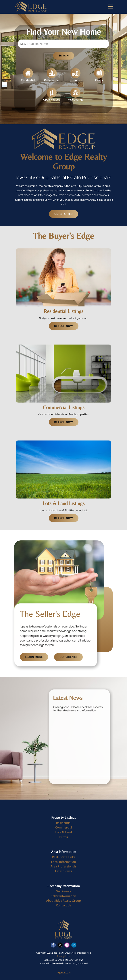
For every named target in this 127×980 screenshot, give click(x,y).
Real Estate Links (64, 857)
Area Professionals (64, 866)
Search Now (64, 326)
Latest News (64, 871)
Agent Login (64, 972)
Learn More (49, 657)
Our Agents (83, 657)
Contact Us (64, 905)
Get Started (66, 214)
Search (64, 57)
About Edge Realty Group (64, 901)
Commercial (64, 827)
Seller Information (64, 896)
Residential (64, 823)
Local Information (64, 862)
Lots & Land (64, 832)
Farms (64, 837)
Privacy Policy (64, 956)
